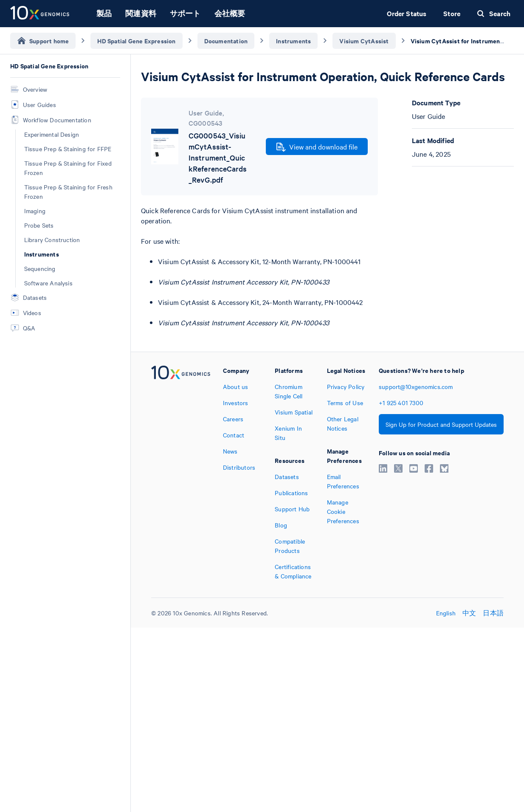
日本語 (493, 613)
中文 (469, 613)
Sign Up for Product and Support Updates (441, 424)
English (446, 613)
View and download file (317, 147)
